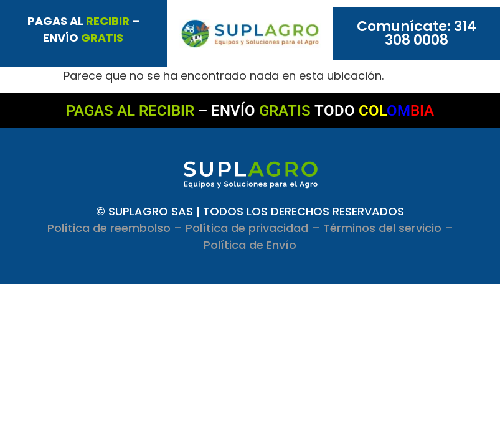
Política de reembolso (109, 228)
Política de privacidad (247, 228)
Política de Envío (250, 245)
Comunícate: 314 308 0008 (417, 33)
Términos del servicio (382, 228)
